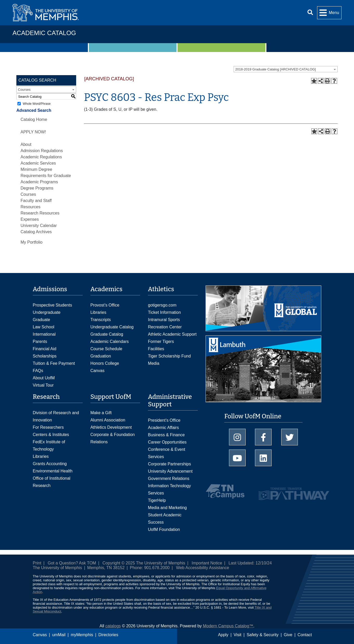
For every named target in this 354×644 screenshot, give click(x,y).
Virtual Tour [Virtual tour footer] (43, 385)
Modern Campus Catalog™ (228, 626)
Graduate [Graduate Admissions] (41, 320)
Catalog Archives (36, 232)
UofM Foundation (164, 529)
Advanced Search (34, 110)
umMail (59, 635)
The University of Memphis (57, 568)
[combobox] (286, 69)
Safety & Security (263, 635)
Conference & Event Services (166, 453)
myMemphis (82, 635)
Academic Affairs (163, 428)
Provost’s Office (105, 305)
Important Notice (207, 563)
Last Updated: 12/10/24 (250, 563)
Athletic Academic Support (172, 334)
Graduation (101, 356)
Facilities (156, 349)
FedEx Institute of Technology (49, 445)
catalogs (113, 626)
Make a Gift (101, 413)
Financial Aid (45, 349)
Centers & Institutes (51, 435)
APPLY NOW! (33, 132)
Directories (108, 635)
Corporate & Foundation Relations (113, 438)
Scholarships (45, 356)
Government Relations (169, 479)
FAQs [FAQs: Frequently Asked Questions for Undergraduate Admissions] (38, 371)
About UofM (44, 378)
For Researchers (48, 427)
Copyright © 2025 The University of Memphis (144, 563)
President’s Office (164, 420)
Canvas (40, 635)
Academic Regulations (41, 157)
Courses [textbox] (24, 90)
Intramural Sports (164, 320)
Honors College (105, 363)
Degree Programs (37, 188)
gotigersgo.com (162, 305)
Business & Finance (166, 435)
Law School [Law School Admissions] (44, 327)
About (26, 144)
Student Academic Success (165, 519)
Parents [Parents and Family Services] (40, 341)
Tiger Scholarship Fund (169, 356)
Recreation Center (165, 327)
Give (288, 635)
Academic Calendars (110, 341)
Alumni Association (108, 420)
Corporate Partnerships (169, 464)
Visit (238, 635)
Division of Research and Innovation (56, 416)
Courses (28, 194)
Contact (305, 635)
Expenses (30, 219)
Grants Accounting (50, 464)
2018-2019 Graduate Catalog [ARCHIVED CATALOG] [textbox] (276, 69)
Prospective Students (52, 305)
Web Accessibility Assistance (202, 568)
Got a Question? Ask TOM (72, 563)
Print (37, 563)
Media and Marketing (167, 508)
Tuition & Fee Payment (54, 363)
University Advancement (170, 471)
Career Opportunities (167, 442)
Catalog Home (34, 119)
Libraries (98, 312)
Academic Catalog (44, 33)
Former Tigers (161, 341)
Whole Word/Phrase (37, 104)
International (44, 334)
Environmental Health (53, 471)
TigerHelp (157, 500)
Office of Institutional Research (52, 482)
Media (154, 363)
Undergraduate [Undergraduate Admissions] (47, 312)
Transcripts (101, 320)
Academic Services (38, 163)
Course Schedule (106, 349)
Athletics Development (111, 427)
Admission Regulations (42, 151)
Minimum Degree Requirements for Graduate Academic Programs (46, 176)
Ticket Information (164, 312)
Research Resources (40, 213)
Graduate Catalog (107, 334)
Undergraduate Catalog (112, 327)
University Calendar (39, 226)
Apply (223, 635)
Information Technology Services (169, 489)
